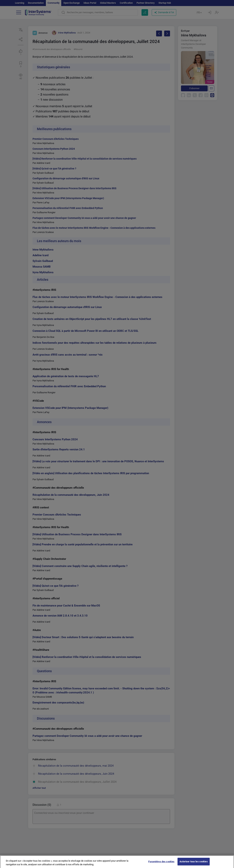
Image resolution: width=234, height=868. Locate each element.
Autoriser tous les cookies (194, 864)
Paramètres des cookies (161, 864)
